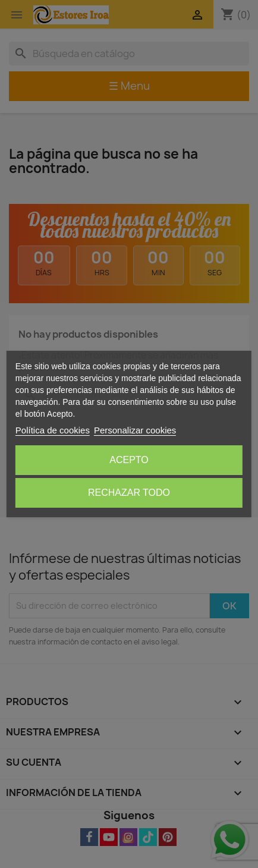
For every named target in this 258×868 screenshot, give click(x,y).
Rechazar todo (129, 493)
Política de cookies (53, 430)
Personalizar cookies (135, 430)
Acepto (129, 460)
